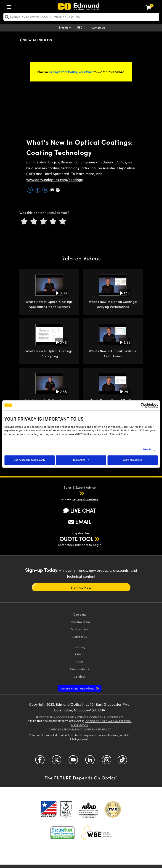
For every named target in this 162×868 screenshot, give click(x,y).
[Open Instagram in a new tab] (107, 762)
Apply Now (78, 688)
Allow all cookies (133, 460)
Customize (81, 460)
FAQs (80, 662)
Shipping (80, 647)
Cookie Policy (67, 717)
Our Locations (80, 629)
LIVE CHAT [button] (80, 510)
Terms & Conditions (92, 717)
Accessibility (116, 717)
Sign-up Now (81, 587)
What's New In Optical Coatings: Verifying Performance (113, 304)
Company (80, 614)
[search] (81, 17)
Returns (80, 654)
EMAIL (80, 522)
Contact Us (98, 28)
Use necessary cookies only (29, 460)
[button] (58, 190)
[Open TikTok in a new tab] (122, 762)
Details (147, 450)
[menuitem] (10, 6)
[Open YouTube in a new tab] (73, 762)
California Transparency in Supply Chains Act (80, 729)
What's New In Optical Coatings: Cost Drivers (113, 353)
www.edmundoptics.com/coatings (54, 180)
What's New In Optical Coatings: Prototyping (49, 353)
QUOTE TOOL (76, 539)
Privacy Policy (45, 717)
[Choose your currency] (82, 28)
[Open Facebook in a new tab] (40, 762)
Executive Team (80, 622)
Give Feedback (80, 669)
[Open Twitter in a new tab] (57, 762)
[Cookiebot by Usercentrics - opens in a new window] (138, 405)
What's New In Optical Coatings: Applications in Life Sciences (49, 304)
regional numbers (85, 499)
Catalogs (80, 676)
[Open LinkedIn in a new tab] (90, 762)
